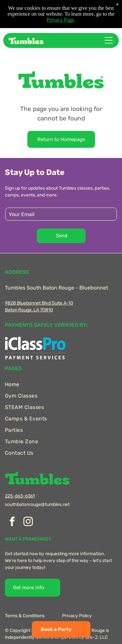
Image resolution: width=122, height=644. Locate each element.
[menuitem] (61, 384)
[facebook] (12, 522)
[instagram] (28, 522)
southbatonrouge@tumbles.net (37, 504)
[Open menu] (109, 40)
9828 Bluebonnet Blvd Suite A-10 (39, 303)
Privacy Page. (61, 17)
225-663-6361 (20, 496)
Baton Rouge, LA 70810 (29, 310)
